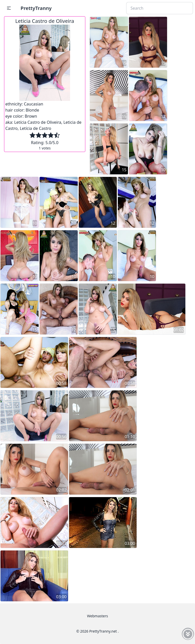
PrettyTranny (36, 8)
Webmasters (97, 616)
